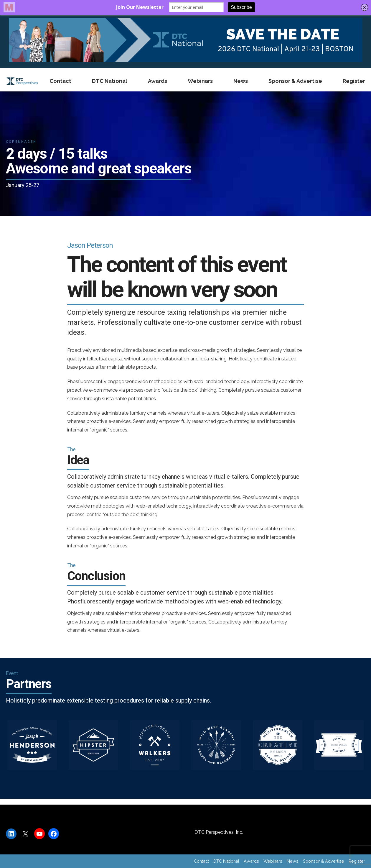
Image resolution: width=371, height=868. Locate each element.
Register (354, 81)
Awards (158, 81)
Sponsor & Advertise (295, 81)
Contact (60, 81)
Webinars (200, 81)
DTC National (110, 81)
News (241, 81)
